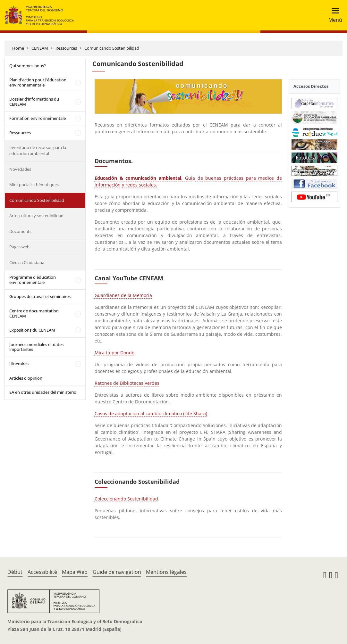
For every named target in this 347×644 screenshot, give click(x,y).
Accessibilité (42, 572)
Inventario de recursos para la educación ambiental (38, 151)
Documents (20, 231)
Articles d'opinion (26, 378)
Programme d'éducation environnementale (33, 280)
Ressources (66, 48)
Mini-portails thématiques (34, 185)
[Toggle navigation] (333, 15)
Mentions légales (166, 572)
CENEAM (40, 48)
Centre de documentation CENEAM (34, 313)
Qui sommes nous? (28, 66)
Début (15, 572)
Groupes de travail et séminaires (40, 296)
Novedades (20, 169)
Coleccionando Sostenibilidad (126, 499)
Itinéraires (19, 364)
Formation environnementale (38, 118)
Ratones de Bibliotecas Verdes (127, 383)
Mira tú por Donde (114, 353)
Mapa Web (75, 572)
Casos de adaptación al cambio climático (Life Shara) (151, 413)
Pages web (19, 247)
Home (18, 48)
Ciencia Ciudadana (27, 262)
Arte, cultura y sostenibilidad (36, 216)
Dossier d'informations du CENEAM (34, 102)
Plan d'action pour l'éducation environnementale (38, 82)
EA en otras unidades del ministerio (43, 392)
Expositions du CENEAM (32, 330)
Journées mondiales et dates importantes (36, 347)
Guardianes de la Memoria (123, 295)
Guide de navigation (117, 572)
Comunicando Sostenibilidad (112, 48)
